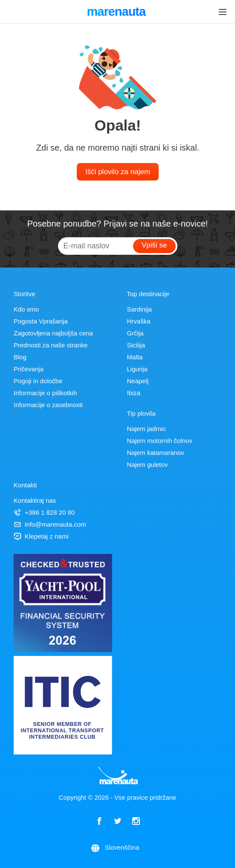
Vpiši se (154, 245)
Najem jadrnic (147, 429)
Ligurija (137, 369)
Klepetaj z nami (41, 536)
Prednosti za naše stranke (51, 345)
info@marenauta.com (50, 524)
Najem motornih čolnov (160, 441)
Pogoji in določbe (38, 381)
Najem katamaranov (156, 453)
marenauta (117, 12)
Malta (135, 357)
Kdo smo (26, 309)
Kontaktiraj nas (35, 500)
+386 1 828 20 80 (44, 512)
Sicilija (136, 345)
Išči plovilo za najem (118, 172)
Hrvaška (139, 321)
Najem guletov (148, 465)
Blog (20, 357)
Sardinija (139, 309)
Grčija (135, 333)
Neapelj (138, 381)
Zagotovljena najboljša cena (53, 333)
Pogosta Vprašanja (41, 321)
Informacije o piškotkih (45, 393)
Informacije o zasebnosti (48, 405)
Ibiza (134, 393)
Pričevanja (29, 369)
